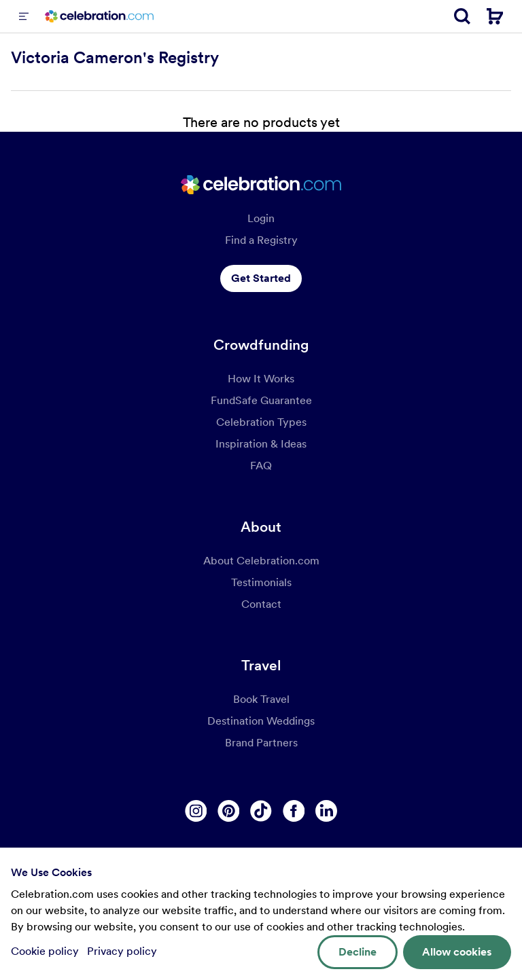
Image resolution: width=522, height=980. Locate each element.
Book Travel (261, 699)
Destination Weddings (261, 721)
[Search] (462, 16)
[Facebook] (294, 811)
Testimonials (261, 582)
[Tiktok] (261, 811)
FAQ (261, 466)
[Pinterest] (228, 811)
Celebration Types (261, 422)
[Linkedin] (326, 811)
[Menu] (24, 16)
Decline (358, 952)
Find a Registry (261, 240)
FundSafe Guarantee (261, 400)
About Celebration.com (261, 561)
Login (261, 218)
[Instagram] (196, 811)
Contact (261, 604)
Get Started (261, 278)
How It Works (261, 379)
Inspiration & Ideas (261, 444)
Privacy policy (122, 951)
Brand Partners (261, 743)
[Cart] (495, 16)
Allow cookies (457, 952)
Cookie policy (46, 951)
